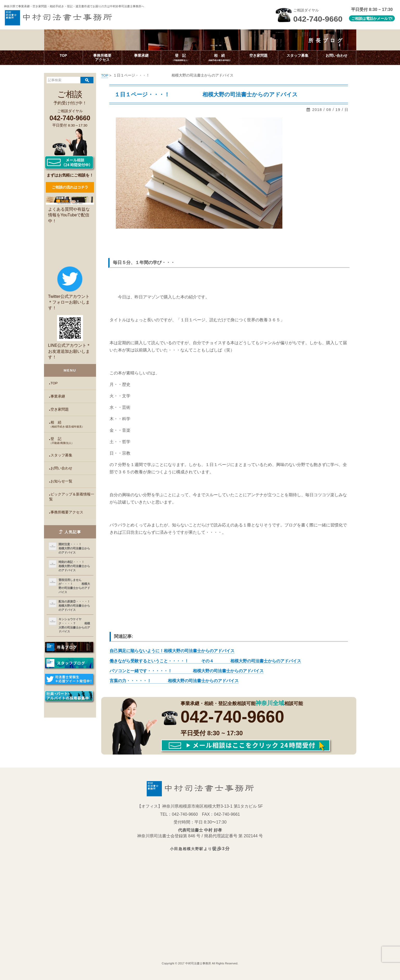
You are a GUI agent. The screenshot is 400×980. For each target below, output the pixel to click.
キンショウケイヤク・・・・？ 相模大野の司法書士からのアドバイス (74, 625)
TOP (54, 383)
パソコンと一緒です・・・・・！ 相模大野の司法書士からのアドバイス (187, 671)
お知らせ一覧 (61, 481)
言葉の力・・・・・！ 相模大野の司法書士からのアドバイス (174, 681)
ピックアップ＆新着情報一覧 (72, 497)
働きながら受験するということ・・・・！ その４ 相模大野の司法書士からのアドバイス (205, 661)
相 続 (73, 424)
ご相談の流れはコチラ (70, 187)
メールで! (385, 18)
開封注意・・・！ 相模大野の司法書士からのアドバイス (75, 548)
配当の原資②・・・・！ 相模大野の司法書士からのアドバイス (75, 605)
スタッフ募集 (61, 455)
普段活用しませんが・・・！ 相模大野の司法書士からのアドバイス (74, 586)
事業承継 (58, 396)
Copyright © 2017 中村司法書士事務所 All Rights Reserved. (200, 963)
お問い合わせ (61, 468)
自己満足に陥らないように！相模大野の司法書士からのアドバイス (172, 651)
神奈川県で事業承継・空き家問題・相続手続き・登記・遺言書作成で (74, 6)
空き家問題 (60, 409)
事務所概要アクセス (67, 512)
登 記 (73, 441)
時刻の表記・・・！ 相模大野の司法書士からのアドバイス (75, 566)
